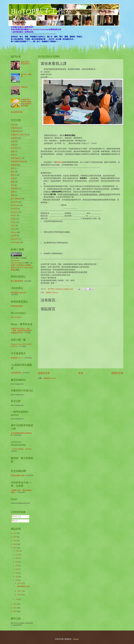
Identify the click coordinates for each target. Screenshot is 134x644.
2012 (15, 604)
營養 (13, 195)
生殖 (13, 141)
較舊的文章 (117, 373)
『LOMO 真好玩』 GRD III (21, 449)
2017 (15, 533)
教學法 (49, 293)
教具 (13, 172)
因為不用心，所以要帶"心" (26, 63)
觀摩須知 (59, 162)
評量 (13, 178)
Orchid (13, 226)
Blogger (76, 639)
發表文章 (17, 517)
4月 (17, 577)
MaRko (13, 219)
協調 (13, 152)
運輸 (13, 182)
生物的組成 (15, 128)
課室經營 (14, 189)
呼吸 (13, 155)
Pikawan (55, 293)
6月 (17, 569)
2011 (15, 608)
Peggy (13, 229)
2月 (17, 580)
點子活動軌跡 (16, 199)
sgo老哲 (14, 236)
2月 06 (20, 595)
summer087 (15, 239)
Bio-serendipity (16, 317)
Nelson (13, 222)
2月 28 (20, 583)
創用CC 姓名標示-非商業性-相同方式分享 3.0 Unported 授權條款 (22, 268)
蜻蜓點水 (24, 87)
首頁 (81, 373)
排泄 (13, 168)
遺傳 (13, 192)
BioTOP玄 (15, 202)
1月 (17, 599)
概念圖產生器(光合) (18, 293)
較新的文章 (44, 373)
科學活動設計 (16, 158)
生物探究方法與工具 (19, 135)
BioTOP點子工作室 (42, 11)
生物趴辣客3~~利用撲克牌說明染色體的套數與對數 (27, 103)
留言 (15, 521)
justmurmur (15, 212)
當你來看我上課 (23, 586)
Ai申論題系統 (16, 373)
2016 (15, 537)
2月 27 (20, 591)
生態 (13, 145)
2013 (15, 548)
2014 (15, 544)
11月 (17, 555)
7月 (17, 566)
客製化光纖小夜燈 (18, 475)
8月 (17, 562)
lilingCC (14, 216)
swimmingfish (16, 242)
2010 (15, 612)
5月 (17, 573)
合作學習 (14, 148)
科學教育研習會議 (18, 162)
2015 (15, 541)
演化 (13, 185)
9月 (17, 558)
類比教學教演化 (17, 112)
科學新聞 (14, 165)
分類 (13, 125)
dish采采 (14, 209)
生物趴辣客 (15, 131)
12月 (17, 551)
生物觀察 (14, 138)
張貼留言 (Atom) (50, 378)
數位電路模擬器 (17, 281)
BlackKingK (15, 205)
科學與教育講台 (17, 306)
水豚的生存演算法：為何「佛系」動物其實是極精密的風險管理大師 (21, 331)
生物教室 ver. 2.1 (17, 358)
